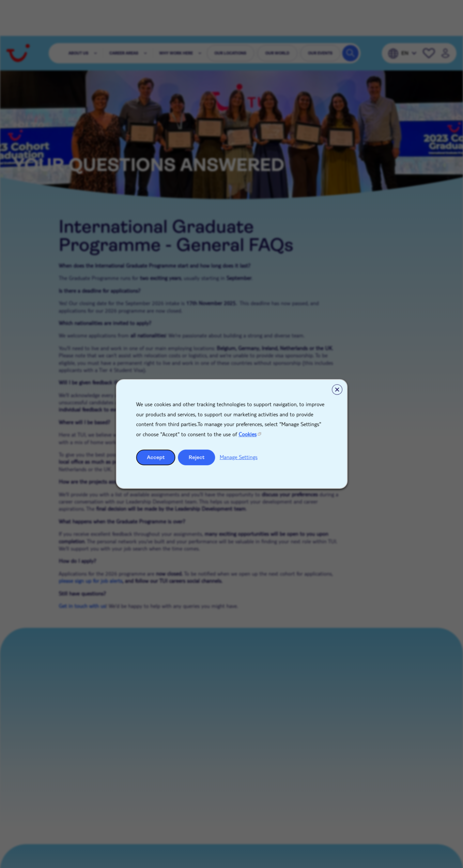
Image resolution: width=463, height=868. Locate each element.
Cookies (247, 434)
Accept (156, 457)
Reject (197, 457)
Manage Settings (239, 457)
